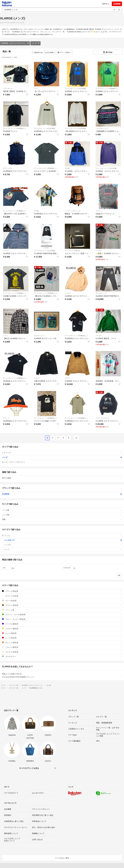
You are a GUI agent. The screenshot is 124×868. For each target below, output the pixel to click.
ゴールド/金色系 (62, 652)
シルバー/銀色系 (62, 647)
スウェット (99, 211)
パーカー (6, 251)
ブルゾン (37, 378)
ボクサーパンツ (39, 336)
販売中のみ (37, 53)
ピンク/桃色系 (62, 633)
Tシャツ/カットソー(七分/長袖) (75, 89)
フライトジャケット (103, 418)
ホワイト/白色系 (62, 596)
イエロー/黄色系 (62, 629)
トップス (63, 545)
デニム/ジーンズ (101, 293)
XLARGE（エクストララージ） (15, 43)
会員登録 (117, 4)
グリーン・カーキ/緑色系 (62, 614)
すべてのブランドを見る (29, 768)
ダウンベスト (8, 168)
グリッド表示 (64, 53)
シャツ (5, 336)
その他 (67, 168)
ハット (36, 89)
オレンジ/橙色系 (62, 642)
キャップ (6, 418)
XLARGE (62, 494)
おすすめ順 (50, 53)
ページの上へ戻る (62, 858)
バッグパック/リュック (73, 211)
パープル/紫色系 (62, 624)
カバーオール (8, 89)
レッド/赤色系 (62, 638)
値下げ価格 (62, 478)
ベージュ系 (62, 610)
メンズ (35, 43)
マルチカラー (62, 656)
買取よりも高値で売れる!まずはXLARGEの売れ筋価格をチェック (62, 675)
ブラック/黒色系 (62, 591)
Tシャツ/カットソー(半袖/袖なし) (107, 89)
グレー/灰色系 (62, 601)
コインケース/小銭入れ (73, 251)
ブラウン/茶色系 (62, 605)
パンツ (63, 549)
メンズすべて (63, 540)
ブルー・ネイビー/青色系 (62, 619)
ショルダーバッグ (102, 128)
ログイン (106, 4)
